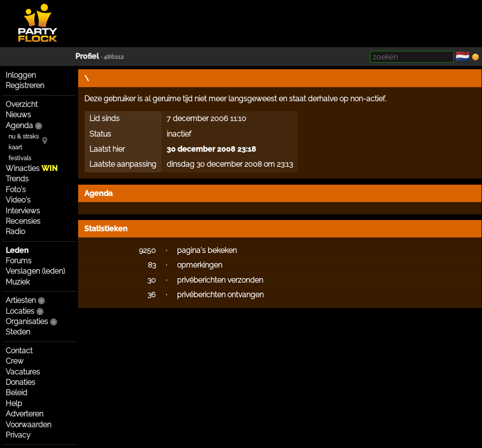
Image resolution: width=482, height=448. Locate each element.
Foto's (16, 190)
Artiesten (21, 300)
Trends (17, 179)
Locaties (20, 311)
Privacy (18, 435)
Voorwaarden (28, 425)
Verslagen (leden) (35, 271)
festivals (20, 158)
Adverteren (24, 414)
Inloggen (21, 75)
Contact (19, 351)
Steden (18, 332)
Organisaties (27, 322)
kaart (15, 147)
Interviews (23, 211)
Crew (15, 361)
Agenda (19, 126)
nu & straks (24, 136)
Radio (15, 232)
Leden (17, 250)
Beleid (16, 393)
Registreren (25, 86)
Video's (18, 200)
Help (14, 403)
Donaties (20, 382)
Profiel (87, 56)
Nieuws (18, 115)
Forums (19, 261)
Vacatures (23, 372)
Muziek (18, 282)
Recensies (23, 221)
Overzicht (22, 104)
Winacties (32, 168)
